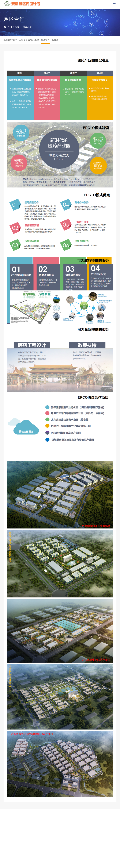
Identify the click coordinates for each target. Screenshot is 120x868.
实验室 (55, 40)
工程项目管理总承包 (29, 40)
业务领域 (15, 27)
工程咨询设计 (10, 40)
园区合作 (27, 27)
